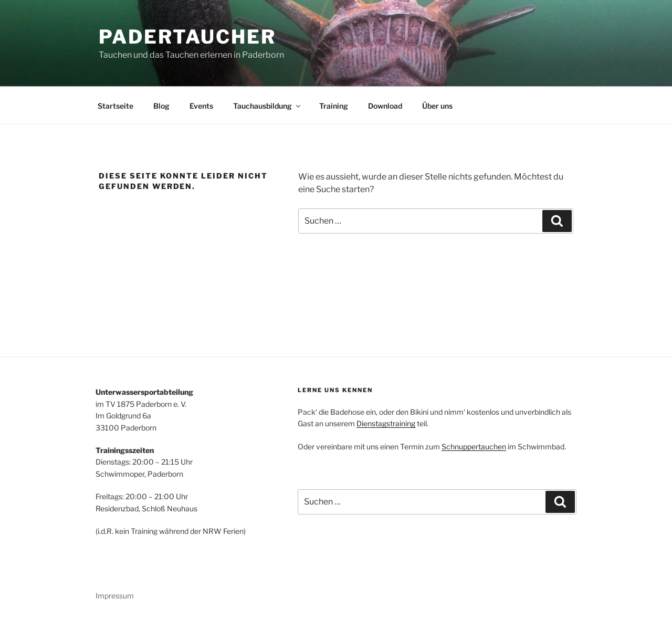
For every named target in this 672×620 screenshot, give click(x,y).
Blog (161, 106)
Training (334, 106)
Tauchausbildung (267, 106)
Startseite (115, 106)
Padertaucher (187, 37)
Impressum (115, 596)
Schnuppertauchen (474, 446)
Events (201, 106)
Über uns (437, 106)
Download (385, 106)
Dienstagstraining (386, 423)
